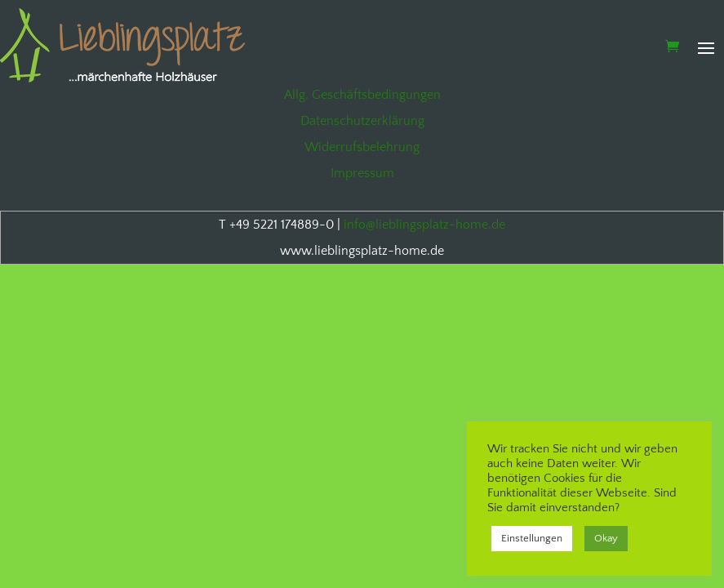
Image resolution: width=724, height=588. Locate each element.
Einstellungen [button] (532, 538)
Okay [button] (606, 538)
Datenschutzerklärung (362, 121)
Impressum (362, 173)
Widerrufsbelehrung (362, 147)
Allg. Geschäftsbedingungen (362, 95)
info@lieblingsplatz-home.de (424, 225)
